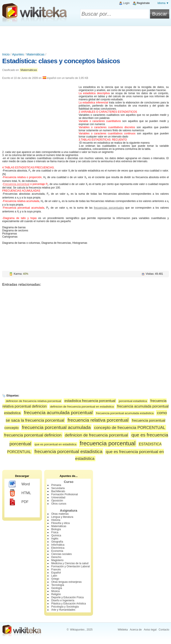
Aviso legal (150, 630)
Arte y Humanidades (63, 610)
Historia (56, 520)
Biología (56, 529)
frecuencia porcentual (108, 443)
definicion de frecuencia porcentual (96, 435)
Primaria (56, 485)
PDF (19, 502)
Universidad (58, 497)
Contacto (164, 630)
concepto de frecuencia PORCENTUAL (130, 428)
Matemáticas (36, 54)
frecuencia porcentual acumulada (56, 427)
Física (55, 532)
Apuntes (18, 54)
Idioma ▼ (163, 3)
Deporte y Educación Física (67, 597)
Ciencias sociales (62, 554)
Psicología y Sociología (65, 607)
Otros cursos (59, 504)
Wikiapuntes (77, 630)
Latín (54, 576)
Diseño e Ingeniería (63, 600)
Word (19, 484)
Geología (57, 588)
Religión (56, 594)
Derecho (56, 557)
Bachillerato (58, 491)
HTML (20, 493)
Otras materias (60, 514)
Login (126, 3)
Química (56, 535)
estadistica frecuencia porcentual (90, 401)
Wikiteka (123, 630)
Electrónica (58, 548)
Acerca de (136, 630)
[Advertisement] (85, 38)
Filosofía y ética (60, 523)
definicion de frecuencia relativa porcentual (33, 401)
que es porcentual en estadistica (56, 444)
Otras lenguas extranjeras (66, 582)
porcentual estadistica (133, 401)
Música (55, 591)
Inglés (55, 539)
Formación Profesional (65, 494)
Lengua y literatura (62, 517)
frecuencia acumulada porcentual (58, 413)
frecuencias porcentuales (109, 208)
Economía (57, 551)
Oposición (57, 501)
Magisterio (57, 560)
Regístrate (143, 3)
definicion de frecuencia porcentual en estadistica (82, 407)
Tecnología (58, 585)
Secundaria (58, 488)
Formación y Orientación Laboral (70, 566)
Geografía (57, 542)
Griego (55, 579)
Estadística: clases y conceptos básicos (61, 61)
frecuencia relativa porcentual (98, 420)
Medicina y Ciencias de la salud (70, 563)
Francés (56, 570)
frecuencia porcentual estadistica (68, 451)
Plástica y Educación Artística (69, 604)
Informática (58, 545)
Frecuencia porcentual (16, 184)
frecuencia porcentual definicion (33, 435)
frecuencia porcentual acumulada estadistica (125, 413)
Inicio (6, 54)
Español (56, 573)
